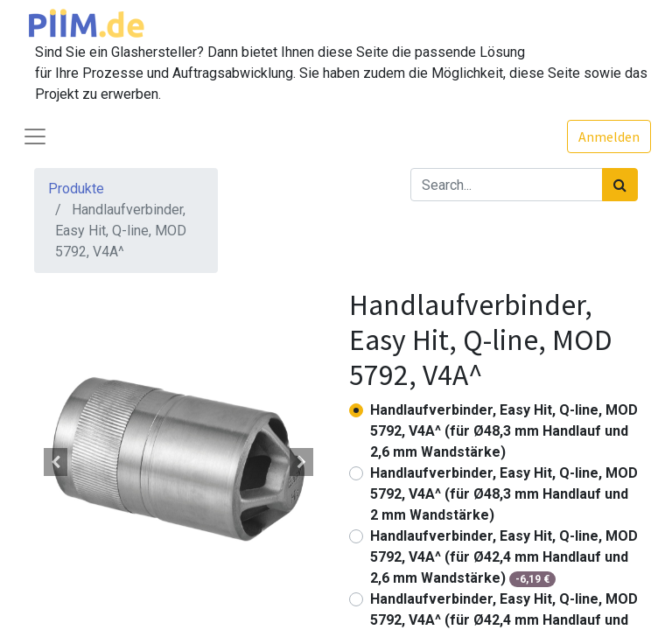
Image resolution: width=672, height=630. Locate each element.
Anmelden (609, 136)
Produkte (76, 189)
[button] (56, 462)
